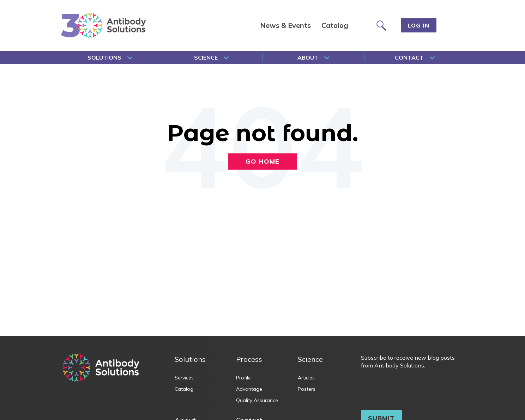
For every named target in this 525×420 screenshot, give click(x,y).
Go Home (262, 161)
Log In (419, 25)
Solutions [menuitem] (104, 57)
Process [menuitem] (249, 359)
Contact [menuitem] (409, 57)
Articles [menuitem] (306, 378)
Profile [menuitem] (243, 378)
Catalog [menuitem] (335, 25)
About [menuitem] (308, 57)
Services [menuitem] (184, 378)
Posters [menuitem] (307, 389)
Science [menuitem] (206, 57)
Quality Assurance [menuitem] (257, 400)
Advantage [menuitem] (249, 389)
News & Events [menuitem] (285, 25)
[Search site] (381, 25)
